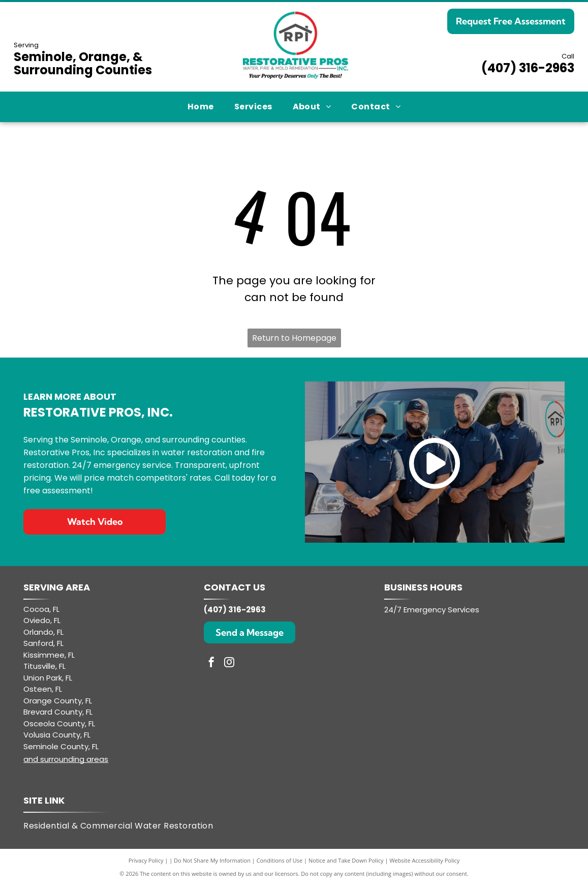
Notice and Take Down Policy (346, 860)
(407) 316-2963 (528, 68)
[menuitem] (201, 107)
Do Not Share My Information (212, 860)
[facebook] (211, 663)
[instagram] (229, 663)
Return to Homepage (294, 338)
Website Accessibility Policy (424, 860)
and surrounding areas (66, 759)
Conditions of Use (280, 860)
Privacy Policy (146, 860)
